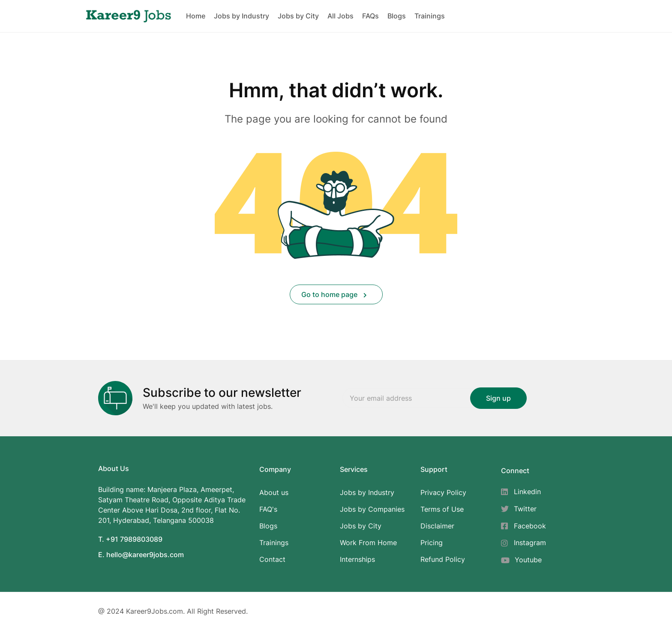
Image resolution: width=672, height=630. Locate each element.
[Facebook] (523, 526)
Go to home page (334, 294)
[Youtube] (523, 560)
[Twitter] (523, 509)
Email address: (422, 398)
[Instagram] (523, 543)
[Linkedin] (523, 492)
